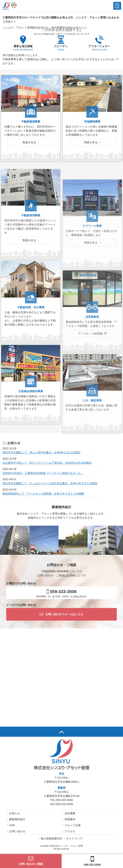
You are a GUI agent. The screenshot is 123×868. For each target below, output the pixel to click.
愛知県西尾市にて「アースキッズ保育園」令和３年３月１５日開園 (43, 494)
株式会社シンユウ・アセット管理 (67, 846)
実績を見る (31, 142)
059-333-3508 (92, 861)
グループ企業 (72, 825)
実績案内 (69, 819)
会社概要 (69, 813)
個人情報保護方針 (51, 838)
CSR (11, 825)
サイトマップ (73, 838)
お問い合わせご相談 (31, 861)
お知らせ (14, 813)
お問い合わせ (16, 831)
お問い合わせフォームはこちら (61, 614)
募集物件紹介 (16, 819)
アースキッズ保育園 (90, 393)
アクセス (69, 831)
